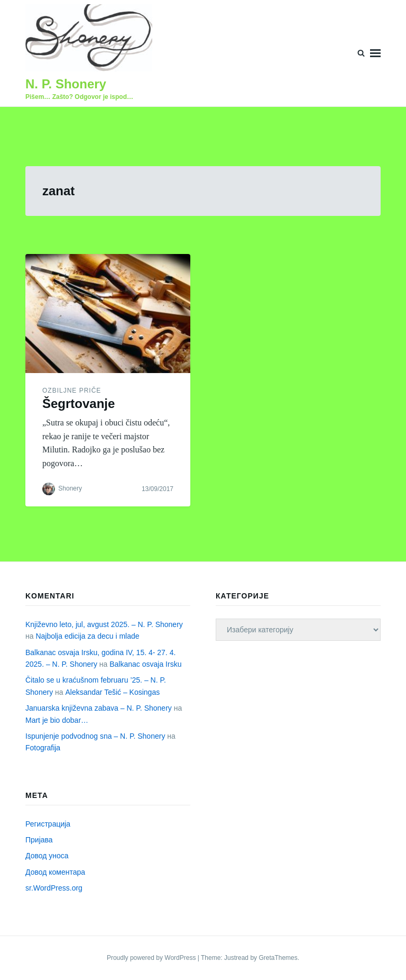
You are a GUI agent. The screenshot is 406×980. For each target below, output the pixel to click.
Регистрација (48, 824)
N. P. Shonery (66, 84)
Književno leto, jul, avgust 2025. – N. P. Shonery (104, 624)
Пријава (39, 840)
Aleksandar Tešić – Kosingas (112, 692)
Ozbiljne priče (72, 391)
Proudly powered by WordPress (152, 958)
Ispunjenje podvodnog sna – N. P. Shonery (95, 736)
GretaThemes (278, 958)
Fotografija (43, 748)
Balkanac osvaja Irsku (145, 664)
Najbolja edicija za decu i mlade (87, 636)
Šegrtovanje (79, 403)
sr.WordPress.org (54, 888)
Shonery (70, 489)
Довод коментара (55, 872)
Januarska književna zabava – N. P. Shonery (99, 708)
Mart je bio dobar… (57, 720)
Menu (375, 53)
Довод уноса (47, 856)
